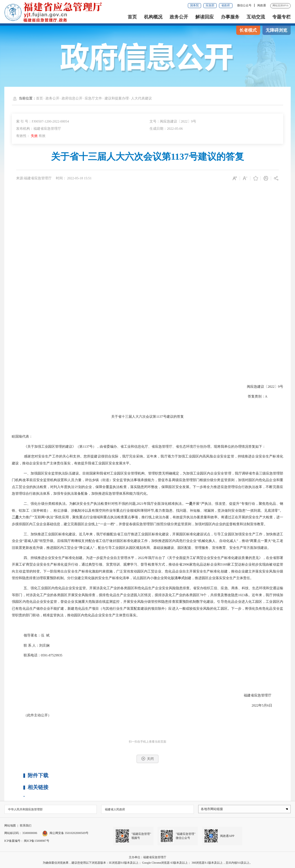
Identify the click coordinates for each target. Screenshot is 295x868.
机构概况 (153, 17)
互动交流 (256, 17)
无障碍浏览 (276, 30)
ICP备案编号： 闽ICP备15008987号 (27, 841)
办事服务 (230, 17)
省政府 (226, 5)
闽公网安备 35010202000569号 (65, 833)
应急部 (210, 5)
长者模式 (248, 30)
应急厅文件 (93, 98)
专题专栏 (281, 17)
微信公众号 (245, 5)
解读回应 (205, 17)
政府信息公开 (72, 98)
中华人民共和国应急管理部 (25, 809)
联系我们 (26, 825)
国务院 (194, 5)
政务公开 (179, 17)
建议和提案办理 (117, 98)
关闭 (148, 759)
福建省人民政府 (115, 809)
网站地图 (10, 825)
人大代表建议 (141, 98)
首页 (132, 17)
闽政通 (262, 5)
